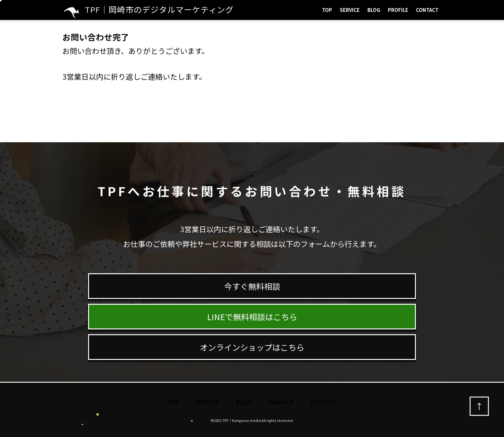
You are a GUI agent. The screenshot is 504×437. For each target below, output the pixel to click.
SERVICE (350, 10)
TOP (327, 10)
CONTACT (427, 10)
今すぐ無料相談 (252, 286)
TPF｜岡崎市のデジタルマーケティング (149, 10)
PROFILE (398, 10)
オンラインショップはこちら (252, 347)
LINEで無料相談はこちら (252, 317)
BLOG (374, 10)
